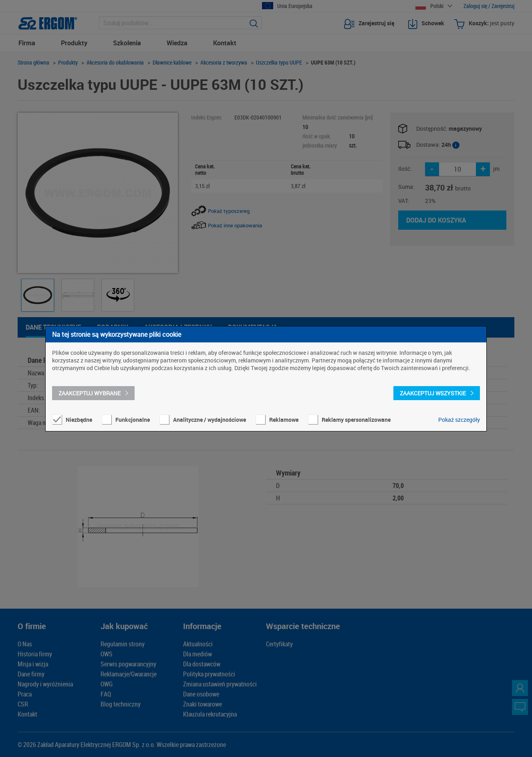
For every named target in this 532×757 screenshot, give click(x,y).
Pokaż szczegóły (459, 420)
